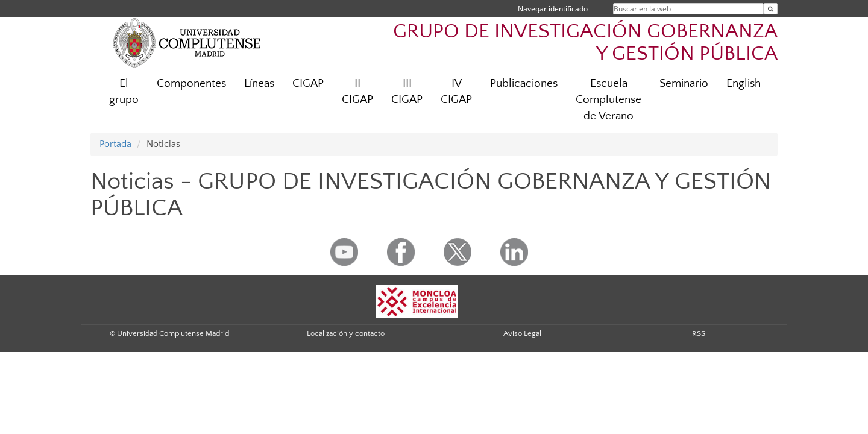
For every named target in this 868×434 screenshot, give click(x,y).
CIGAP (308, 83)
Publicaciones (524, 83)
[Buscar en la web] (771, 9)
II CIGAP (357, 92)
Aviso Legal (522, 333)
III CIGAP (407, 92)
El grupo (124, 92)
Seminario (684, 83)
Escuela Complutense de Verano (609, 100)
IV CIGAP (456, 92)
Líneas (259, 83)
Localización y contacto (346, 333)
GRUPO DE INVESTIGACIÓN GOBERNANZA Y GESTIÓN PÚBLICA (585, 43)
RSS (699, 333)
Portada (115, 144)
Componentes (191, 83)
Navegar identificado (553, 9)
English (744, 83)
